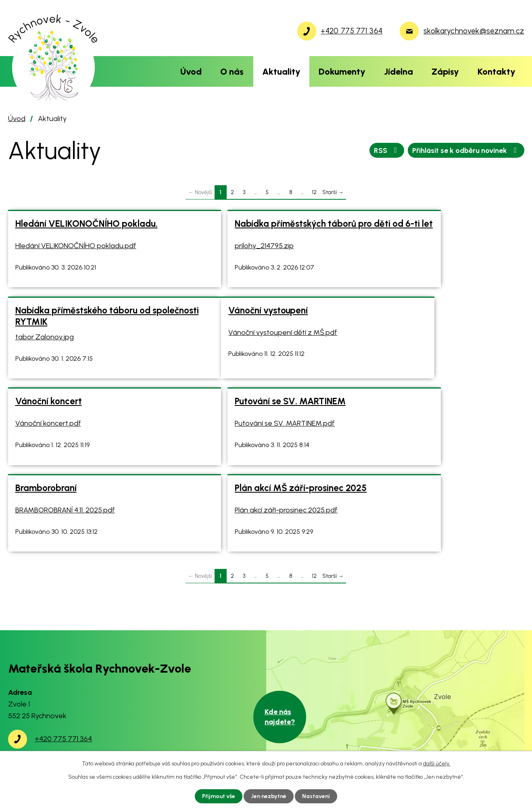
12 (314, 192)
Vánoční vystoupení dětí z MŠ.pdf (70, 347)
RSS (387, 150)
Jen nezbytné (269, 796)
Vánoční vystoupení (55, 325)
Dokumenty (342, 71)
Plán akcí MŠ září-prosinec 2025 (255, 421)
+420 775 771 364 (63, 682)
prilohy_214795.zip (219, 250)
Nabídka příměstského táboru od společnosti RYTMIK (431, 229)
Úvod (191, 71)
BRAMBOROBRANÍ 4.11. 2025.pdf (65, 443)
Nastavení (316, 796)
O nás (232, 71)
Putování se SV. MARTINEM (418, 325)
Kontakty (497, 71)
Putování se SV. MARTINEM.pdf (413, 347)
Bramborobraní (46, 421)
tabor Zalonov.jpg (392, 250)
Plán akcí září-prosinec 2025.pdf (241, 443)
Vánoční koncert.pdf (222, 347)
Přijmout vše (219, 796)
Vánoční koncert (222, 325)
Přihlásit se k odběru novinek (466, 150)
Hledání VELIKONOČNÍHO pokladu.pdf (76, 246)
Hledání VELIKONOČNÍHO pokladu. (87, 224)
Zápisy (445, 71)
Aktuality (281, 71)
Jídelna (398, 71)
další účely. (437, 764)
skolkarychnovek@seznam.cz (82, 705)
